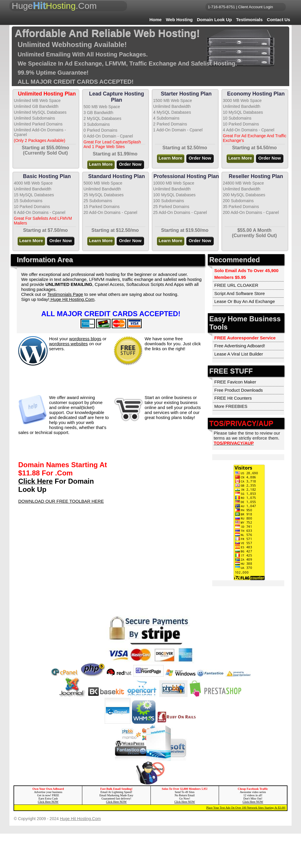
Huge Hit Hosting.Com (72, 299)
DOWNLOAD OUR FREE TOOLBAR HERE (61, 501)
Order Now (130, 164)
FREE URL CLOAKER (236, 285)
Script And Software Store (240, 293)
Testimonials (249, 20)
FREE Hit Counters (233, 398)
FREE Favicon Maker (235, 382)
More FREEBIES (231, 406)
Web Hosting (179, 20)
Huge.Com (54, 5)
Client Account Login (256, 7)
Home (155, 20)
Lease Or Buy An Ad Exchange (245, 301)
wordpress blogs (85, 339)
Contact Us (279, 20)
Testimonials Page (65, 294)
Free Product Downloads (239, 390)
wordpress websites (68, 344)
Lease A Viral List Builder (239, 354)
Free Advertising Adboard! (240, 346)
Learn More (101, 164)
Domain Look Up (214, 20)
